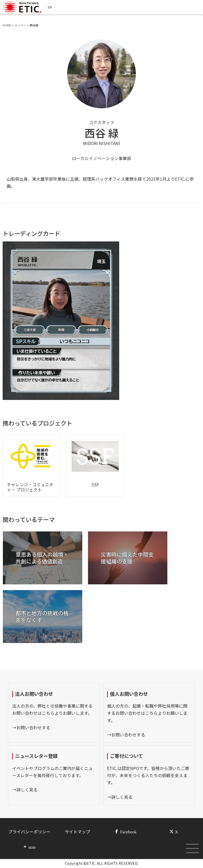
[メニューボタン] (192, 848)
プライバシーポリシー (29, 832)
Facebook (128, 832)
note (32, 847)
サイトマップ (77, 832)
